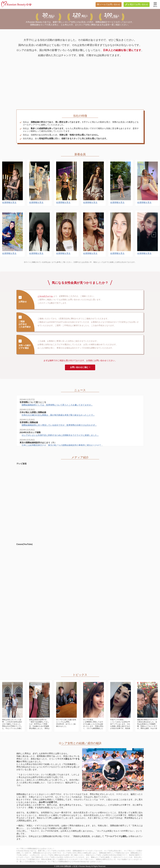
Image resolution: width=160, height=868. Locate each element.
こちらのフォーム (45, 296)
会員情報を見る (9, 205)
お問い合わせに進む (79, 367)
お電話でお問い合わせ (138, 4)
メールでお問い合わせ (110, 4)
